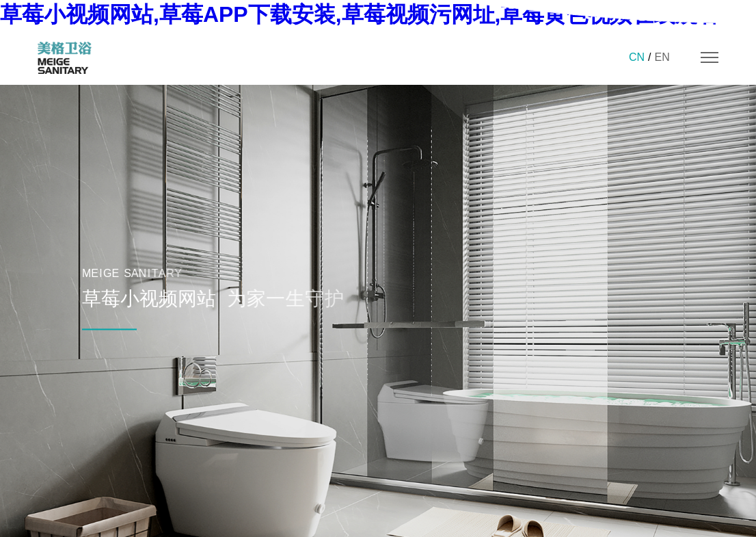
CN (637, 57)
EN (662, 57)
